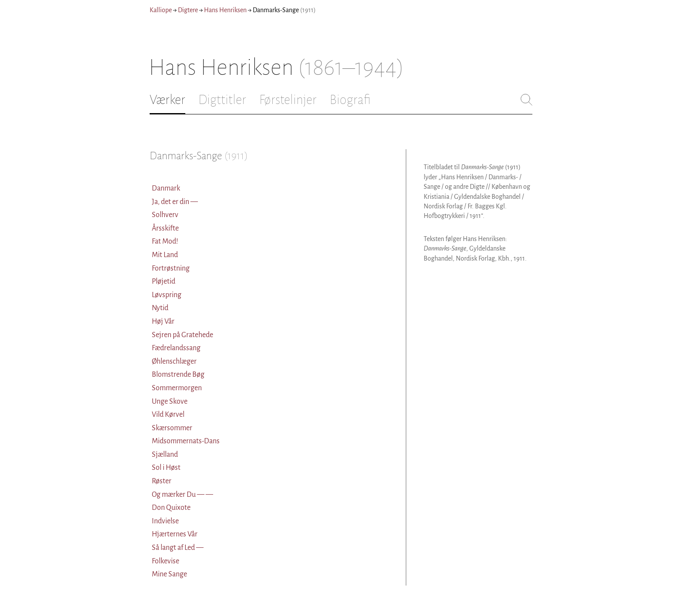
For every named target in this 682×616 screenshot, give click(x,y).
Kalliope (161, 10)
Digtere (188, 10)
